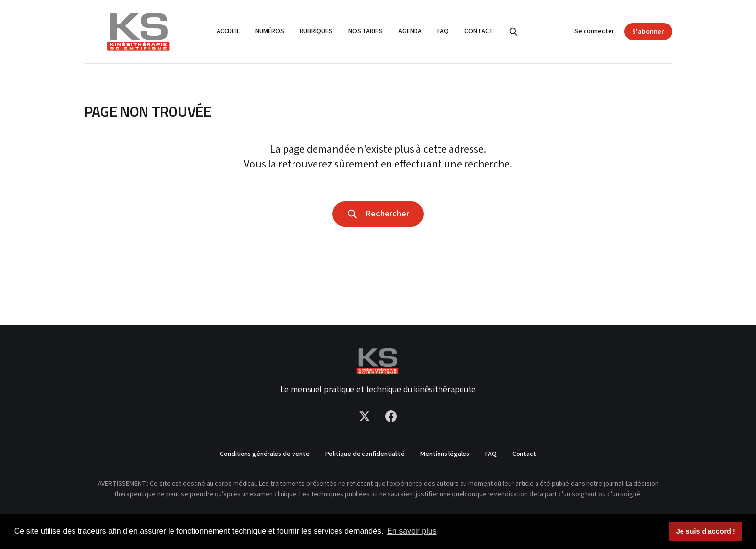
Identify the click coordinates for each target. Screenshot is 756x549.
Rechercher (378, 214)
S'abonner (648, 32)
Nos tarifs (366, 31)
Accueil (228, 31)
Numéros (269, 31)
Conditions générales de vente (265, 454)
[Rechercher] (513, 32)
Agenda (410, 31)
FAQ (443, 31)
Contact (479, 31)
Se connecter (594, 31)
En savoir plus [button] (412, 531)
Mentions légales (445, 454)
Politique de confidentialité (365, 454)
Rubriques (316, 31)
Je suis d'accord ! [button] (706, 531)
